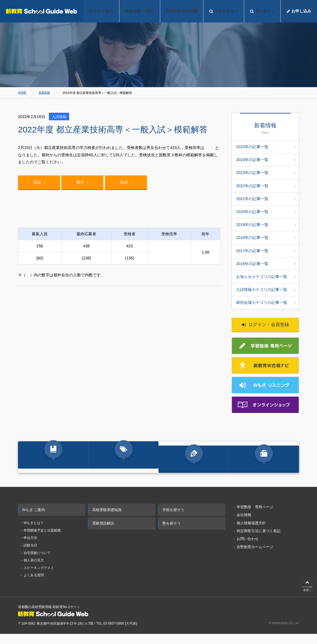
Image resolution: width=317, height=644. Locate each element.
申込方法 (30, 547)
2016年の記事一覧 (266, 264)
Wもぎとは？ (34, 532)
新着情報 (46, 93)
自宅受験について (37, 562)
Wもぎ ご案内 (34, 519)
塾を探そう (172, 533)
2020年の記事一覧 (266, 212)
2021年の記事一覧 (266, 199)
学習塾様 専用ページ (255, 516)
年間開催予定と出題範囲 (42, 540)
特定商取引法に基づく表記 (259, 540)
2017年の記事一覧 (266, 251)
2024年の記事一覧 (266, 160)
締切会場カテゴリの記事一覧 (266, 302)
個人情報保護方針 (251, 532)
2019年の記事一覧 (266, 225)
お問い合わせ (248, 548)
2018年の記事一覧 (266, 238)
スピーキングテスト (39, 577)
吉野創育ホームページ (255, 556)
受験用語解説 (103, 533)
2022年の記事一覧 (266, 186)
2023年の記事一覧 (266, 173)
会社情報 (244, 524)
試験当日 (30, 555)
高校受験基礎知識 (107, 519)
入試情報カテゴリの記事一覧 (266, 290)
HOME (23, 93)
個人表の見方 (34, 570)
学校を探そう (173, 519)
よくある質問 (34, 585)
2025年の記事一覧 (266, 147)
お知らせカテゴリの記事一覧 (266, 277)
